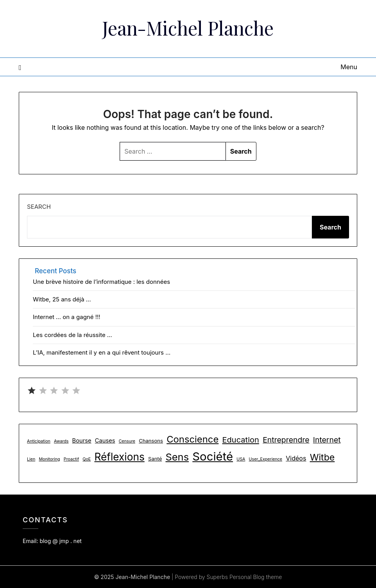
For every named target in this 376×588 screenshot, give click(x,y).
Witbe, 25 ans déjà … (62, 299)
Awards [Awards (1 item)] (61, 441)
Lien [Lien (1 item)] (31, 459)
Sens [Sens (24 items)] (177, 457)
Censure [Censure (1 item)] (127, 441)
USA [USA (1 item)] (241, 459)
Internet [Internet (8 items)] (327, 440)
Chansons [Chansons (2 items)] (151, 441)
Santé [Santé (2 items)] (155, 459)
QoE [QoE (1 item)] (87, 459)
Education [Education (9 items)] (241, 440)
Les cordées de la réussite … (73, 335)
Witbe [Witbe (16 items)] (322, 457)
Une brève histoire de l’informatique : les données (101, 282)
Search (39, 207)
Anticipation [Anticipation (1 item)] (39, 441)
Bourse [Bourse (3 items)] (82, 441)
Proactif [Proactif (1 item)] (71, 459)
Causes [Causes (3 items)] (105, 441)
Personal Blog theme (256, 577)
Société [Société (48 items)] (213, 456)
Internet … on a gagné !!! (67, 317)
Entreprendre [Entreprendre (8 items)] (286, 440)
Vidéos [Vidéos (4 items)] (296, 458)
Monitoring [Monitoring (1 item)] (49, 459)
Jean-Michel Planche (188, 28)
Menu (349, 67)
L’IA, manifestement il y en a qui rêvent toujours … (102, 352)
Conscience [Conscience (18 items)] (192, 439)
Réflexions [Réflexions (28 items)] (119, 457)
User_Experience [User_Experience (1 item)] (266, 459)
